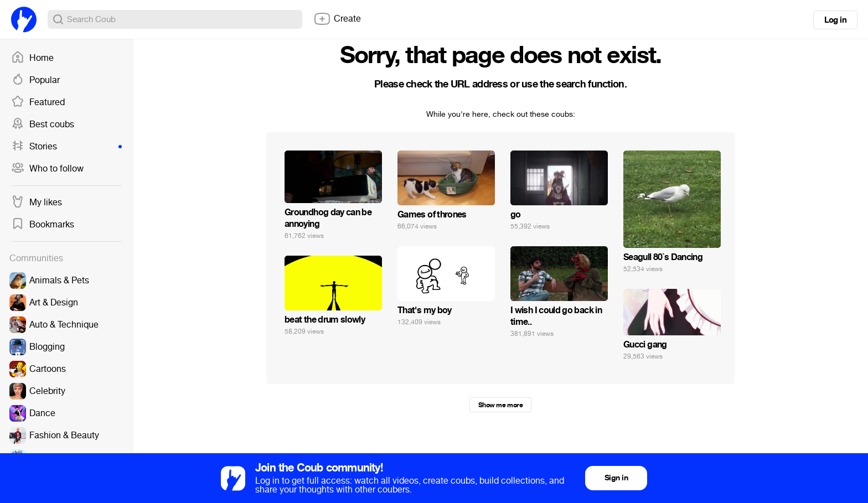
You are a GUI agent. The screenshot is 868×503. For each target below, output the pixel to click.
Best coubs (43, 125)
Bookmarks (43, 225)
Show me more (500, 405)
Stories (66, 147)
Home (32, 58)
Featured (38, 102)
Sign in (616, 478)
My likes (37, 203)
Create (337, 19)
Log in (835, 20)
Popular (35, 80)
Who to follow (47, 169)
